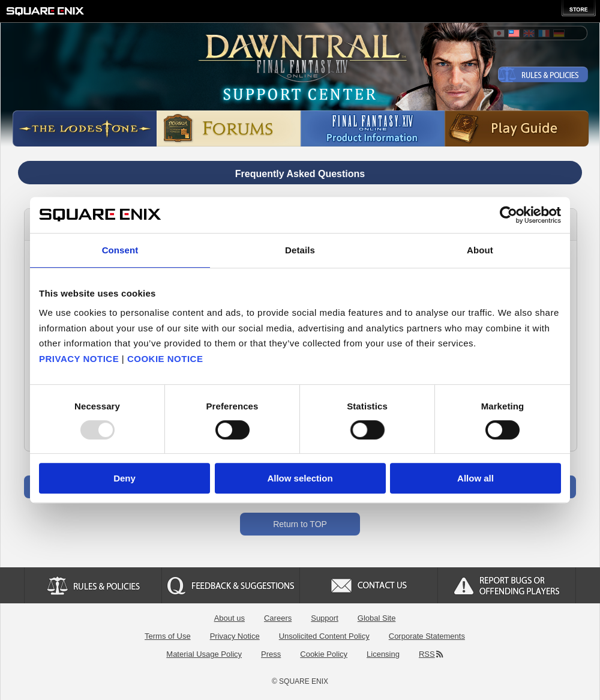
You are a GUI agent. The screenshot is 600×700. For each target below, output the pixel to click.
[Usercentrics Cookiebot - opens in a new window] (508, 215)
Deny (124, 478)
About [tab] (480, 250)
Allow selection (300, 478)
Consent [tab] (120, 250)
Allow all (475, 478)
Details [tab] (300, 250)
